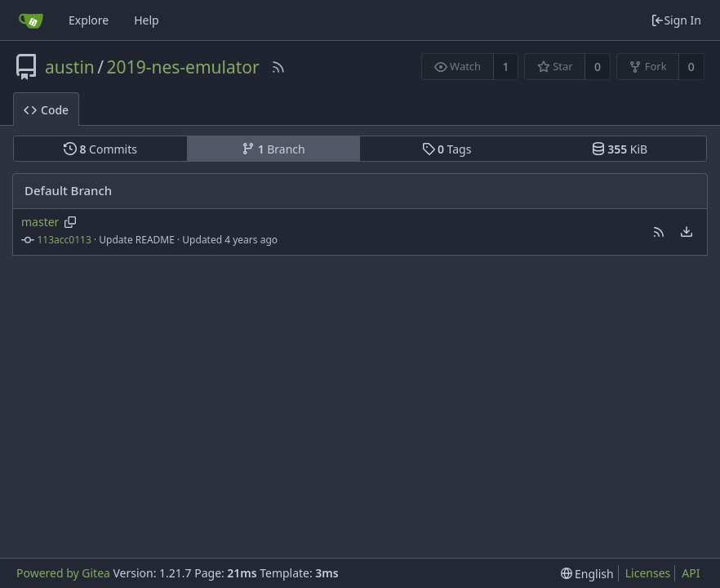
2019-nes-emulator (183, 67)
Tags (447, 149)
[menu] (687, 232)
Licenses (648, 573)
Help (147, 20)
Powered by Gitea (63, 573)
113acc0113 (64, 240)
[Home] (31, 20)
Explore (89, 20)
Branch (273, 149)
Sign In (676, 20)
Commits (100, 149)
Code (46, 110)
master (40, 222)
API (691, 573)
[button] (659, 232)
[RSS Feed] (278, 67)
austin (70, 67)
